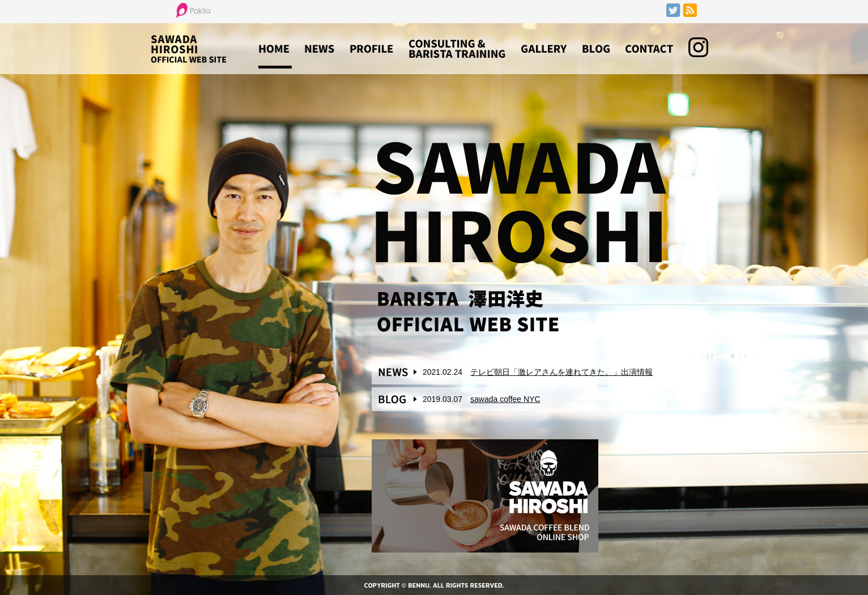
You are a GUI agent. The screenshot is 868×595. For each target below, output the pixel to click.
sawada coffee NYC (505, 399)
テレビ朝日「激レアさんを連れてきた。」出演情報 (561, 372)
